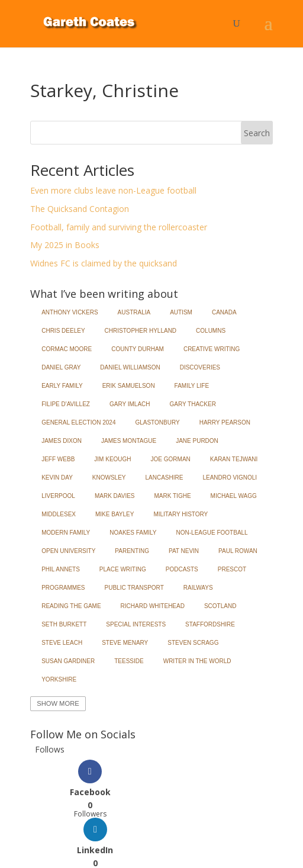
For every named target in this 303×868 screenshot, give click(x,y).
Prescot (232, 569)
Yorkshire (59, 679)
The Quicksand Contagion (80, 209)
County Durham (138, 349)
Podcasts (182, 569)
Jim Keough (112, 459)
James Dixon (62, 441)
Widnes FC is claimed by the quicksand (104, 263)
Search (257, 133)
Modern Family (66, 533)
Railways (198, 588)
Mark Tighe (173, 496)
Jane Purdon (197, 441)
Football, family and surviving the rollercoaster (119, 227)
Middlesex (59, 514)
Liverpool (58, 496)
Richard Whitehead (153, 606)
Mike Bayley (115, 514)
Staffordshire (210, 624)
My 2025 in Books (65, 245)
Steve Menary (125, 643)
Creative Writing (212, 349)
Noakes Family (133, 533)
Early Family (62, 386)
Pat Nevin (184, 551)
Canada (224, 312)
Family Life (192, 386)
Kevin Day (57, 478)
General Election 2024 (78, 422)
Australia (134, 312)
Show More (58, 703)
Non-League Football (212, 533)
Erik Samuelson (129, 386)
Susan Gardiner (68, 661)
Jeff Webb (58, 459)
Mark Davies (115, 496)
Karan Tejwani (234, 459)
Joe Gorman (171, 459)
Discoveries (200, 367)
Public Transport (134, 588)
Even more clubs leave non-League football (113, 190)
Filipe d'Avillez (66, 404)
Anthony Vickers (70, 312)
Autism (181, 312)
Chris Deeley (63, 331)
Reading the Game (71, 606)
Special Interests (136, 624)
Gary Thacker (193, 404)
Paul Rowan (238, 551)
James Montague (129, 441)
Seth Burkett (64, 624)
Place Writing (123, 569)
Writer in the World (197, 661)
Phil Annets (61, 569)
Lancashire (165, 478)
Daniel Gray (61, 367)
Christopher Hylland (141, 331)
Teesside (129, 661)
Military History (180, 514)
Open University (68, 551)
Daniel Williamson (130, 367)
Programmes (63, 588)
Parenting (132, 551)
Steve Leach (62, 643)
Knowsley (109, 478)
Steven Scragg (193, 643)
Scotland (220, 606)
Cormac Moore (67, 349)
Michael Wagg (234, 496)
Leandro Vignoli (230, 478)
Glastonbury (157, 422)
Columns (211, 331)
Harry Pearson (225, 422)
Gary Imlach (130, 404)
